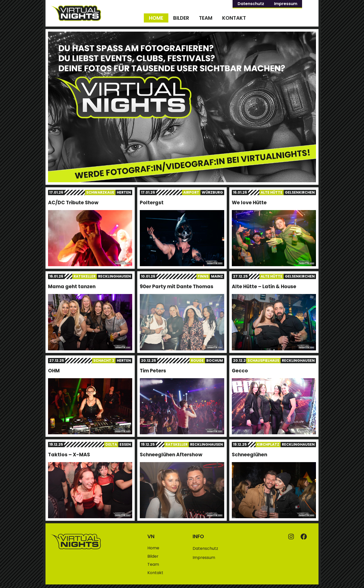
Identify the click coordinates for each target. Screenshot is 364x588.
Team (206, 18)
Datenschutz (251, 4)
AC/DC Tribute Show (73, 203)
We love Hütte (249, 203)
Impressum (286, 4)
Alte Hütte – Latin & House (264, 287)
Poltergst (152, 203)
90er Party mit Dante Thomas (177, 287)
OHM (54, 371)
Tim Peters (153, 371)
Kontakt (234, 18)
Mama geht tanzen (72, 287)
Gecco (240, 371)
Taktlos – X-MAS (69, 455)
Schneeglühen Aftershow (171, 455)
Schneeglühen (249, 455)
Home (156, 18)
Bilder (181, 18)
